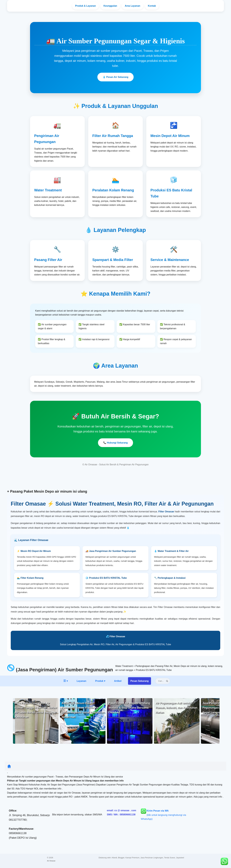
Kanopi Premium (133, 858)
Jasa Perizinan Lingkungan (152, 858)
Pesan (140, 681)
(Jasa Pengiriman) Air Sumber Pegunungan (64, 670)
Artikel (118, 681)
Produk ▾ (100, 681)
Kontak (152, 6)
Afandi (114, 858)
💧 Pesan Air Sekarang (115, 77)
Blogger (121, 858)
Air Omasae (51, 861)
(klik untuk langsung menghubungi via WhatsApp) (163, 815)
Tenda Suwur (170, 858)
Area (133, 6)
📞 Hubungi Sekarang (115, 443)
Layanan (85, 6)
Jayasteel (180, 858)
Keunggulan (110, 6)
